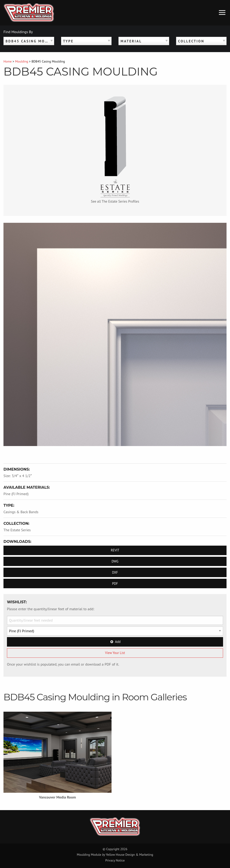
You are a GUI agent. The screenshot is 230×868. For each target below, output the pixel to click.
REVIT (115, 550)
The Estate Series (17, 530)
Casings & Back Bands (21, 512)
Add (115, 642)
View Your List (115, 653)
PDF (115, 583)
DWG (115, 561)
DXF (115, 572)
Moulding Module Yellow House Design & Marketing (115, 855)
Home (8, 61)
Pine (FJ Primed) (16, 494)
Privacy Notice (115, 860)
